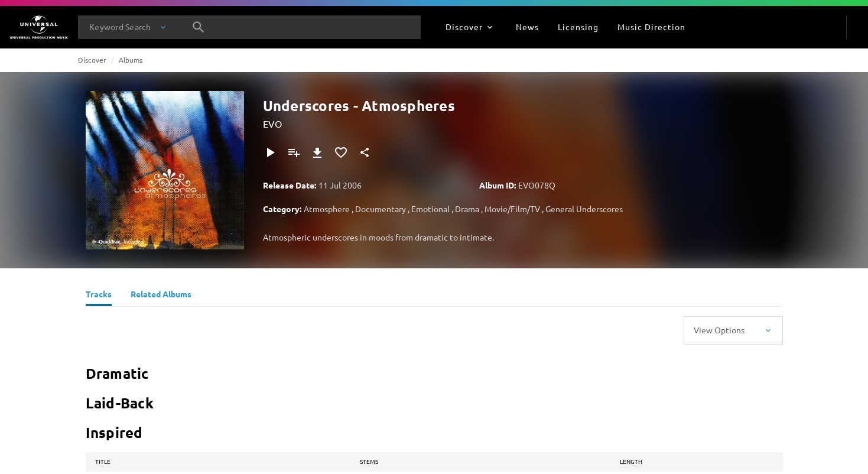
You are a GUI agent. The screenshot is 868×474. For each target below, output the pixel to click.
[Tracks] (99, 296)
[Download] (317, 152)
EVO (272, 124)
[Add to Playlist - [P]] (294, 152)
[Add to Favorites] (341, 152)
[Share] (365, 152)
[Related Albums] (161, 296)
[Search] (199, 27)
